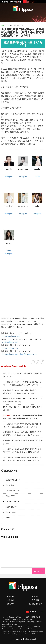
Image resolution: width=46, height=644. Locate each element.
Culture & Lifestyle (12, 501)
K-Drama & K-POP (13, 491)
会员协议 (11, 604)
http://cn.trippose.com (10, 348)
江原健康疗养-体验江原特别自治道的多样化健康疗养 (23, 441)
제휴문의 (11, 600)
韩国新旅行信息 (11, 507)
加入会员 (13, 2)
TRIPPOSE (5, 25)
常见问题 (35, 600)
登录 (20, 2)
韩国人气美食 (11, 496)
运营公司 (11, 597)
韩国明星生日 (11, 485)
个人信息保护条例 (35, 604)
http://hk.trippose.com (28, 354)
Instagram (9, 177)
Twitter (37, 177)
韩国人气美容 (11, 512)
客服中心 (5, 2)
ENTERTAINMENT (13, 480)
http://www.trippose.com (11, 336)
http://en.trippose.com (10, 342)
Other (8, 518)
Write (36, 571)
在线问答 (35, 597)
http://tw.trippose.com (10, 354)
